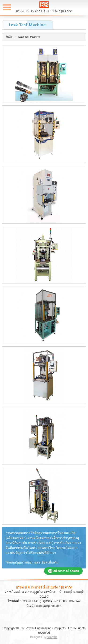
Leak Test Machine (29, 37)
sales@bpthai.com (49, 606)
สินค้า (9, 37)
